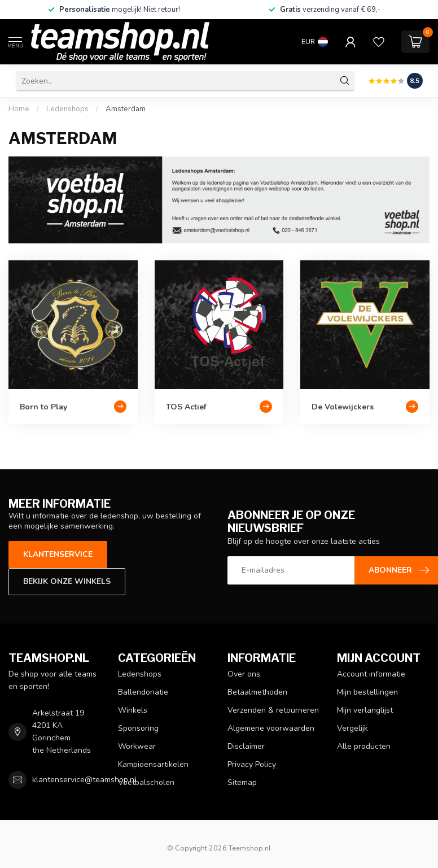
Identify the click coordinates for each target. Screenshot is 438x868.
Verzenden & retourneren (273, 710)
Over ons (244, 674)
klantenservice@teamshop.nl (84, 780)
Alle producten (364, 746)
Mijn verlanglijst (365, 710)
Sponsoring (138, 728)
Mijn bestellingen (367, 692)
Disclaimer (246, 746)
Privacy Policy (252, 764)
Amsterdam (126, 109)
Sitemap (242, 782)
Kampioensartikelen (153, 764)
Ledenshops (67, 109)
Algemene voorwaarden (271, 728)
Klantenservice (58, 554)
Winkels (133, 710)
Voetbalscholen (146, 782)
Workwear (137, 746)
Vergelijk (352, 728)
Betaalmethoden (257, 692)
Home (19, 109)
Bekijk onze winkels (67, 581)
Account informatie (371, 674)
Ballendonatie (143, 692)
